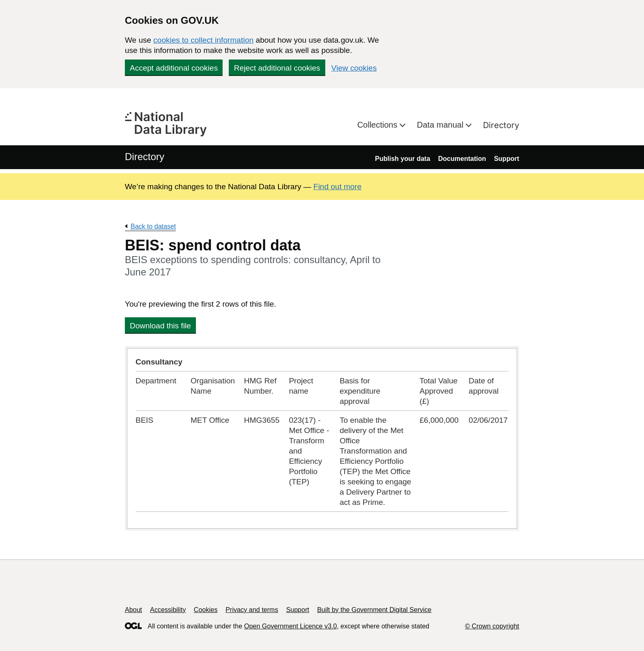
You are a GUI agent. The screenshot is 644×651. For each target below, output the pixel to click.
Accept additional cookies (174, 68)
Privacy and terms (252, 610)
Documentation (462, 159)
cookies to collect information (203, 40)
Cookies (206, 610)
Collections (378, 125)
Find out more (337, 187)
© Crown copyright (492, 626)
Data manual (441, 125)
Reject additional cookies (277, 68)
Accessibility (168, 610)
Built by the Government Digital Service (374, 610)
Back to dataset (153, 226)
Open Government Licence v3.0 (290, 626)
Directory (501, 125)
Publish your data (402, 159)
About (133, 610)
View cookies (354, 68)
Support (507, 159)
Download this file (160, 326)
